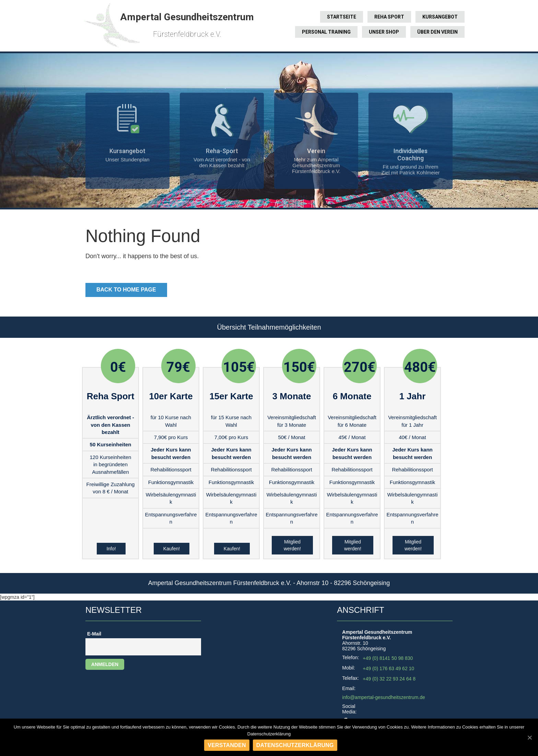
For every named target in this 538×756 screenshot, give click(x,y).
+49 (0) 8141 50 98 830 (388, 658)
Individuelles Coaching (411, 154)
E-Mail (94, 634)
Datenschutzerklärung (295, 745)
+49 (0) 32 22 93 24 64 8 (389, 679)
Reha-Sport (222, 151)
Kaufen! (172, 549)
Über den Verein (437, 32)
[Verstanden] (529, 737)
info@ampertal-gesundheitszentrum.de (383, 697)
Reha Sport (389, 17)
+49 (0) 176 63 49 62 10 (388, 668)
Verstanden (227, 745)
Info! (111, 549)
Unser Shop (384, 32)
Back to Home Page (126, 290)
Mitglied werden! (292, 545)
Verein (316, 151)
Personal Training (326, 32)
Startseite (342, 17)
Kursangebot (440, 17)
